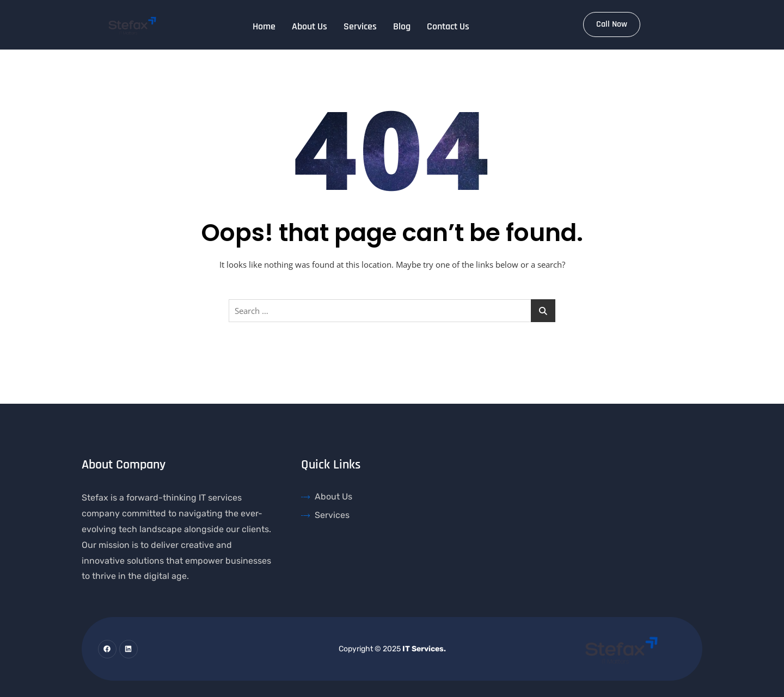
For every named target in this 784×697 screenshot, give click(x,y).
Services (360, 26)
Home (264, 26)
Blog (402, 26)
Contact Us (448, 26)
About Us (310, 26)
